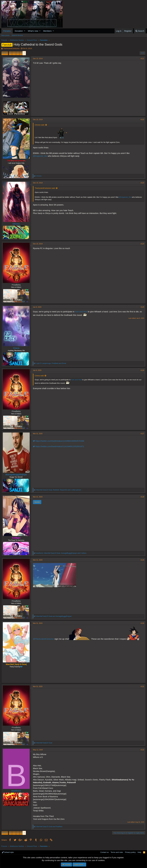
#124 (142, 244)
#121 (142, 59)
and (54, 616)
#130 (142, 623)
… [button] (14, 53)
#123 (142, 183)
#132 (142, 750)
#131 (142, 687)
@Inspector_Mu (40, 156)
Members (47, 31)
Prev (5, 53)
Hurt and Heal (81, 312)
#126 (142, 370)
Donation (19, 31)
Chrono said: (40, 125)
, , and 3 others (61, 553)
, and (51, 363)
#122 (142, 120)
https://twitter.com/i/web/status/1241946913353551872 (59, 446)
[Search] (140, 31)
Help (139, 852)
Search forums (17, 35)
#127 (142, 434)
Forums (7, 31)
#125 (142, 307)
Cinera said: (39, 376)
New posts (5, 35)
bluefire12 (16, 791)
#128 (142, 497)
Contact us (104, 852)
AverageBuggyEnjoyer (16, 475)
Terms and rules (117, 852)
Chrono (16, 224)
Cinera (16, 348)
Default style (8, 852)
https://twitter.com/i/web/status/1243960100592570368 (59, 441)
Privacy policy (130, 852)
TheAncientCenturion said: (45, 188)
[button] (25, 31)
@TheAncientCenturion (43, 639)
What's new (33, 31)
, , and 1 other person (59, 490)
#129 (142, 560)
